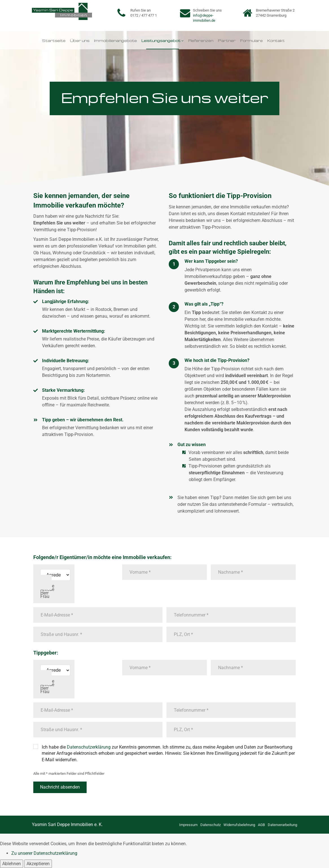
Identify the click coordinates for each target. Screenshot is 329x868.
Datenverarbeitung (282, 825)
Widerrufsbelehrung (239, 825)
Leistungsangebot (161, 40)
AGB (261, 825)
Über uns (80, 40)
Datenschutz (210, 825)
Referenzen (201, 40)
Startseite (54, 40)
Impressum (188, 825)
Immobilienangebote (115, 40)
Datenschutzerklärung (89, 747)
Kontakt (276, 40)
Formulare (251, 40)
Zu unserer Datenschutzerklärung (44, 853)
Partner (227, 40)
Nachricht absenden (60, 787)
